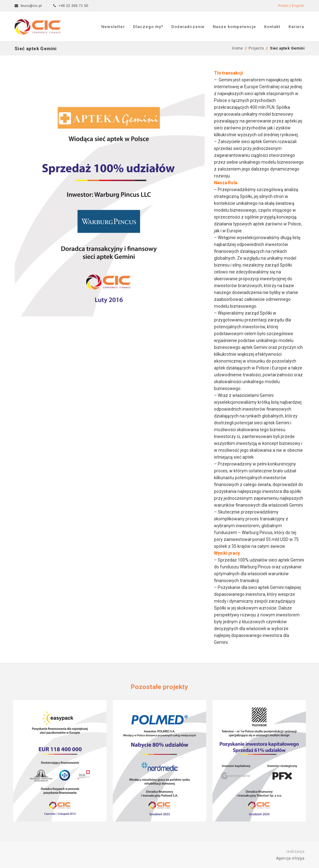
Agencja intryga (290, 858)
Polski (283, 6)
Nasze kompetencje (234, 27)
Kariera (296, 27)
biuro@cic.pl (31, 6)
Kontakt (272, 27)
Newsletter (113, 27)
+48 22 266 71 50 (74, 6)
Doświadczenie (188, 27)
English (298, 6)
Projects (256, 48)
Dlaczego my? (148, 27)
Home (238, 48)
